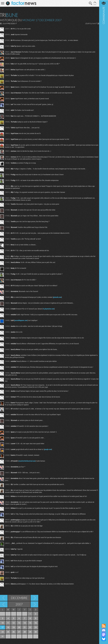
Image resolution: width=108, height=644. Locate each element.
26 (14, 632)
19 (14, 627)
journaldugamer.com (21, 320)
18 (8, 627)
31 (3, 636)
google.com (48, 449)
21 (25, 627)
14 (25, 623)
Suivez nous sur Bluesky (104, 639)
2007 (19, 604)
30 (36, 632)
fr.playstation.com (49, 309)
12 (14, 623)
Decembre (19, 598)
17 (3, 627)
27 (19, 632)
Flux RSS (104, 626)
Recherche (91, 3)
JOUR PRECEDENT (10, 23)
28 (25, 632)
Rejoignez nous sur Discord (104, 630)
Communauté (104, 309)
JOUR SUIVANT (91, 23)
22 (30, 627)
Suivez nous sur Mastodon (104, 635)
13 (19, 623)
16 (36, 623)
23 (36, 627)
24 (3, 632)
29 (30, 632)
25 (8, 632)
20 (19, 627)
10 (3, 623)
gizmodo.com (57, 297)
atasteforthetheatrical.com (27, 461)
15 (30, 623)
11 (8, 623)
